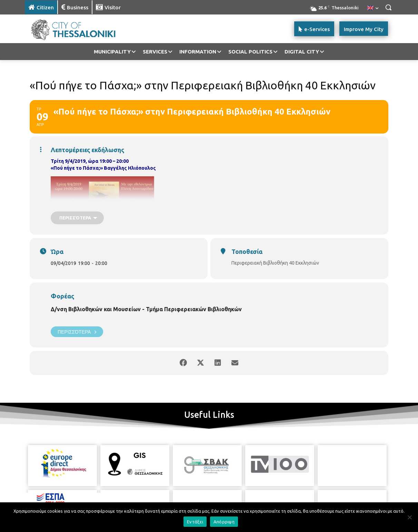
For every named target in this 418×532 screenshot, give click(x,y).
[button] (388, 7)
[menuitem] (373, 8)
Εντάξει (195, 522)
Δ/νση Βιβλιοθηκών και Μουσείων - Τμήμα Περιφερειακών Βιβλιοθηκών (146, 309)
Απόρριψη (224, 522)
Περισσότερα (77, 332)
